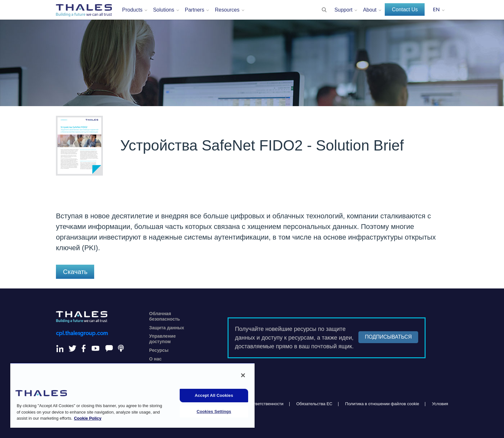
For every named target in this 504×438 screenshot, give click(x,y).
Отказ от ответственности (259, 404)
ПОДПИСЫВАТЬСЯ (388, 337)
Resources (227, 10)
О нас (155, 359)
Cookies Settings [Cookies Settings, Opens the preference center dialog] (214, 411)
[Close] (243, 375)
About (370, 10)
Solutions (164, 10)
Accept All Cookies (214, 395)
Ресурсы (159, 350)
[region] (132, 395)
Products (132, 10)
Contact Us (405, 9)
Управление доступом (162, 339)
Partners (194, 10)
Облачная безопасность (165, 316)
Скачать (75, 272)
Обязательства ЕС (314, 404)
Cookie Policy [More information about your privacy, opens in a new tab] (88, 418)
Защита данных (167, 328)
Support (343, 10)
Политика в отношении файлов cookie (382, 404)
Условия (440, 404)
